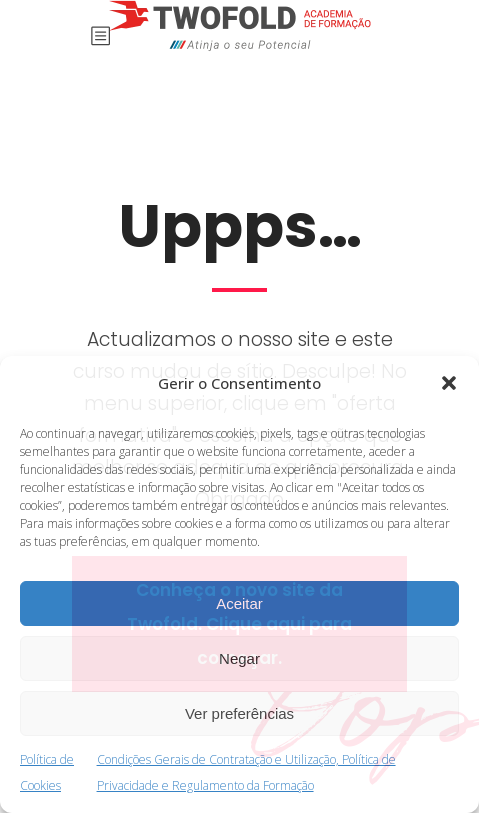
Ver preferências (239, 713)
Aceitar (239, 603)
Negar (239, 658)
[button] (449, 383)
